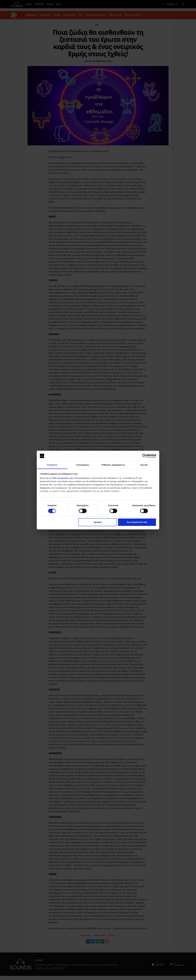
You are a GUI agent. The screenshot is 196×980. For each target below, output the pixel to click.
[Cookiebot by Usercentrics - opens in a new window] (144, 456)
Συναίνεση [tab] (52, 465)
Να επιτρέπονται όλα (137, 522)
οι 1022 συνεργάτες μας (61, 478)
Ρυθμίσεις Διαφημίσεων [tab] (113, 465)
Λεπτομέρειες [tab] (83, 465)
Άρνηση (98, 522)
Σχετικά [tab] (144, 465)
